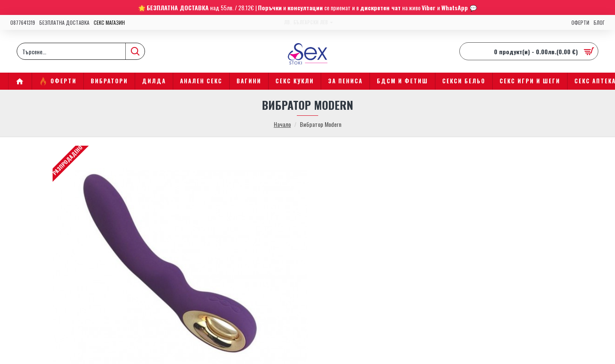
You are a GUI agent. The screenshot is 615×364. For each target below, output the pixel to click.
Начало (282, 124)
